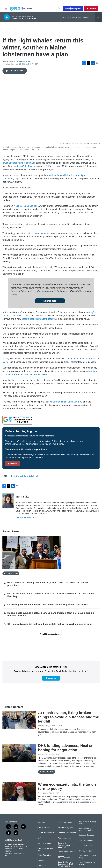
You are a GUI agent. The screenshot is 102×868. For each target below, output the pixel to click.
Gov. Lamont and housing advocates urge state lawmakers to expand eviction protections (48, 584)
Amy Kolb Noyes (44, 726)
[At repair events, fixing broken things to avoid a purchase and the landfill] (19, 720)
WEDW (19, 847)
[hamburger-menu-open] (6, 9)
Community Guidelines (67, 852)
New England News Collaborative (26, 476)
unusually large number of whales (19, 163)
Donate (92, 9)
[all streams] (98, 17)
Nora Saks (25, 62)
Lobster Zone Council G (28, 206)
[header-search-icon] (59, 9)
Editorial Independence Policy (87, 857)
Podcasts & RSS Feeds (67, 833)
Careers (41, 860)
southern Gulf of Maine (24, 166)
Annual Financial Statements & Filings (86, 829)
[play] (7, 17)
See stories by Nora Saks (27, 517)
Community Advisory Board (45, 849)
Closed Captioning (86, 840)
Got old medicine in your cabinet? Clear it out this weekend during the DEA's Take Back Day (51, 595)
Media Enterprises (44, 855)
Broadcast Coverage (86, 835)
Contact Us (42, 866)
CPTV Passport (64, 857)
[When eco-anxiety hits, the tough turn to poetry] (19, 792)
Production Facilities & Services (87, 863)
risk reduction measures (39, 233)
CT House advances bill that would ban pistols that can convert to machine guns (50, 624)
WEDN (13, 847)
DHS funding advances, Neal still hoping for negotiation (67, 748)
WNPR (16, 849)
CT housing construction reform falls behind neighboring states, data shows (48, 605)
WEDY (25, 847)
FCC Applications (85, 846)
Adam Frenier (43, 754)
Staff (39, 838)
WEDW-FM (9, 849)
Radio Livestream (65, 838)
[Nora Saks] (8, 500)
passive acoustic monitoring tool (37, 319)
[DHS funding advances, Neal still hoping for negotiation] (19, 753)
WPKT (21, 849)
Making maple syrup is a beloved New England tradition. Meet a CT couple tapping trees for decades (51, 614)
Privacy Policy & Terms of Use (87, 823)
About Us (41, 822)
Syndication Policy (86, 851)
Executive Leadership (46, 833)
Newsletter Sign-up (65, 828)
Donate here (50, 301)
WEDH (7, 847)
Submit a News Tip (65, 822)
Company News (44, 828)
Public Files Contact (11, 853)
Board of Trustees (44, 843)
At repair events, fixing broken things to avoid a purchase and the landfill (69, 717)
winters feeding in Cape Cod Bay (66, 402)
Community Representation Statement (64, 845)
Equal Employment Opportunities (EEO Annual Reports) (65, 864)
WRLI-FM (8, 851)
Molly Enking (43, 793)
